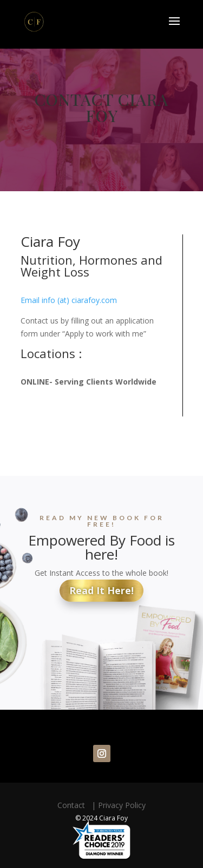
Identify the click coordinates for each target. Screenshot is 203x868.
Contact (73, 805)
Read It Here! (101, 590)
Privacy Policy (122, 805)
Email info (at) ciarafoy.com (69, 300)
